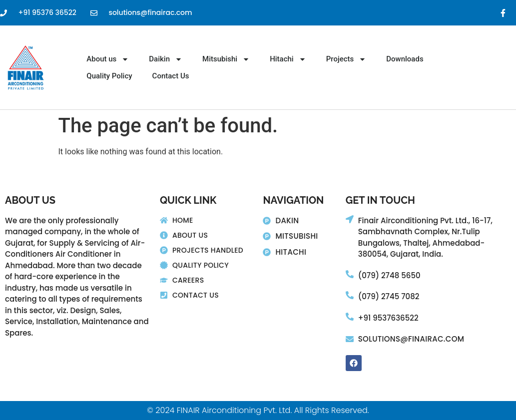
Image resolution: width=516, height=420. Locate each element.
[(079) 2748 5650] (350, 274)
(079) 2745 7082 (389, 296)
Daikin (166, 59)
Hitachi (288, 59)
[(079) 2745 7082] (350, 295)
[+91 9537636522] (350, 317)
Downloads (405, 59)
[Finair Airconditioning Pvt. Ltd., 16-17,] (350, 219)
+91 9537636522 (388, 318)
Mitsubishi (226, 59)
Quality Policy (109, 76)
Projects (346, 59)
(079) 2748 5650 (389, 275)
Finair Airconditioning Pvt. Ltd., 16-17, (425, 220)
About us (108, 59)
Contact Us (171, 76)
